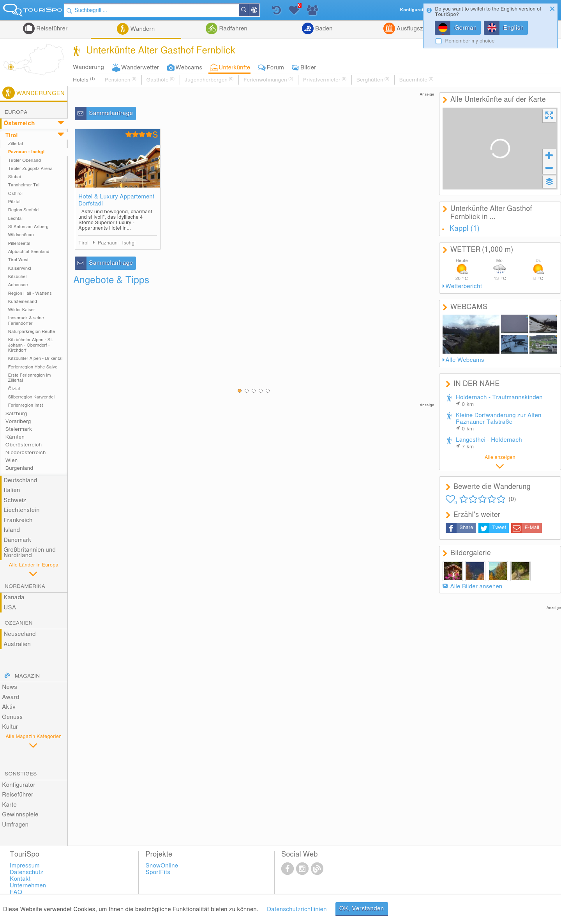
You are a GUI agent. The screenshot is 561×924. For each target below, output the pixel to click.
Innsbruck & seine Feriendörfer (26, 320)
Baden (323, 29)
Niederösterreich (26, 453)
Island (12, 530)
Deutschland (20, 481)
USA (10, 608)
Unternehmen (28, 886)
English (514, 28)
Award (11, 697)
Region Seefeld (23, 210)
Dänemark (17, 540)
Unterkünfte (234, 68)
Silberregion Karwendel (32, 397)
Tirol (12, 136)
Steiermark (19, 429)
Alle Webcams (465, 360)
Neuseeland (20, 634)
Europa (16, 112)
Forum (275, 68)
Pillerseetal (19, 243)
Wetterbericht (464, 286)
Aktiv (9, 707)
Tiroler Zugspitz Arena (30, 169)
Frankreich (18, 520)
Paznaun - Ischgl (26, 152)
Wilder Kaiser (22, 310)
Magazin (27, 676)
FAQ (16, 892)
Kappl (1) (465, 229)
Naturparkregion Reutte (32, 332)
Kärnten (15, 437)
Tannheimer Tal (24, 185)
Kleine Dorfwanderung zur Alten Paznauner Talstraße (499, 422)
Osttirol (16, 194)
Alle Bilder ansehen (476, 587)
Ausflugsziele (414, 29)
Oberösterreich (24, 445)
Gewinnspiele (20, 815)
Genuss (12, 717)
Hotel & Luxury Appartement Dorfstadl (116, 200)
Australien (17, 644)
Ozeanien (19, 623)
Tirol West (18, 260)
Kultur (10, 727)
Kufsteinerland (23, 302)
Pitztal (14, 202)
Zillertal (16, 144)
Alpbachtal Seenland (29, 252)
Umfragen (15, 825)
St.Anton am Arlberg (28, 227)
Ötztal (14, 389)
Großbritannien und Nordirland (30, 553)
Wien (12, 460)
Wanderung (88, 67)
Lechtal (16, 219)
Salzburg (16, 414)
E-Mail (532, 528)
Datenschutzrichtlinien (297, 909)
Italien (12, 490)
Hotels (84, 80)
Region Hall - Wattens (30, 293)
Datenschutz (26, 872)
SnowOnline (162, 866)
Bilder (308, 68)
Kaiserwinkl (20, 268)
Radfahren (232, 29)
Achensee (18, 285)
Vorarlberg (18, 421)
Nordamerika (25, 586)
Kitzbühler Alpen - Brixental (35, 358)
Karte (9, 805)
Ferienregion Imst (26, 405)
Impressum (25, 866)
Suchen (251, 10)
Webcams (189, 68)
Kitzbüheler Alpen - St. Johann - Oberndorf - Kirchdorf (31, 345)
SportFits (158, 872)
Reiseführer (51, 29)
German (465, 28)
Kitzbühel (18, 277)
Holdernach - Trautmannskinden (499, 401)
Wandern (142, 29)
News (10, 687)
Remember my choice (470, 41)
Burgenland (19, 468)
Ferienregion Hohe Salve (33, 367)
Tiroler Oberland (25, 160)
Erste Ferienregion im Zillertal (30, 378)
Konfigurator (19, 785)
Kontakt (20, 879)
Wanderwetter (140, 68)
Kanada (14, 597)
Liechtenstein (21, 510)
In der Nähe (262, 11)
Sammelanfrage (111, 113)
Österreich (19, 123)
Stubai (15, 177)
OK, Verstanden (362, 909)
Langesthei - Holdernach (489, 443)
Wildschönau (21, 235)
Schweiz (15, 500)
